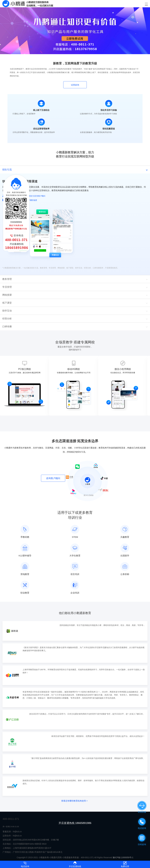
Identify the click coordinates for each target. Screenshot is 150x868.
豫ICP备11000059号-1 (123, 857)
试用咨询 (75, 85)
